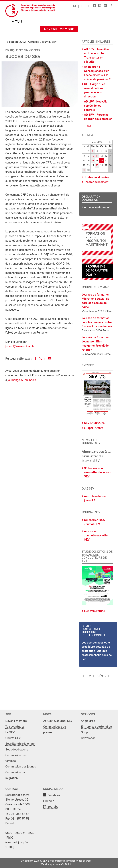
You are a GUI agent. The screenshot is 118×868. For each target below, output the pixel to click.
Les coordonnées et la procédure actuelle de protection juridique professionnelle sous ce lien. (97, 651)
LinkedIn (49, 801)
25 (97, 166)
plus (89, 126)
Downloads (88, 738)
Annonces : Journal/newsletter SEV (96, 536)
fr (83, 6)
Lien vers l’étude (94, 611)
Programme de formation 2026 (97, 271)
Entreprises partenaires (96, 727)
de (75, 6)
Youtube (53, 807)
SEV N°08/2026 (94, 423)
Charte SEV (13, 738)
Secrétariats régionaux (20, 744)
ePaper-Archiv (93, 428)
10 (93, 156)
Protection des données (79, 861)
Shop (84, 732)
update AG (58, 865)
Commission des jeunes (21, 767)
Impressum (60, 861)
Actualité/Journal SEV (58, 721)
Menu (16, 22)
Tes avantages (15, 727)
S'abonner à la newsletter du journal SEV (98, 473)
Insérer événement (96, 182)
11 (97, 156)
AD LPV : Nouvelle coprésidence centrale (96, 106)
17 (93, 161)
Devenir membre (59, 29)
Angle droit (88, 721)
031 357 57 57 (20, 814)
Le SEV (10, 732)
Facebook (54, 795)
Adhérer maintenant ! (98, 208)
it (90, 6)
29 (84, 170)
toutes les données (96, 178)
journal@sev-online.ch (20, 347)
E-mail (10, 823)
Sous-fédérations (17, 750)
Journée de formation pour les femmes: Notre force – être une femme (97, 322)
